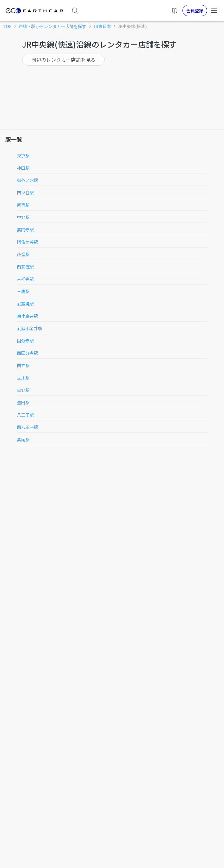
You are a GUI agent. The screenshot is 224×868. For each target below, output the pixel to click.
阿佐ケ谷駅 (27, 242)
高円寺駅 (25, 229)
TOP (7, 26)
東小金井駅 (27, 316)
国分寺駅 (25, 341)
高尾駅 (23, 439)
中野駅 (23, 217)
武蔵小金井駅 (30, 328)
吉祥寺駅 (25, 279)
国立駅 (23, 365)
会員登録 (195, 10)
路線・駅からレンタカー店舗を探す (52, 26)
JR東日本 (102, 26)
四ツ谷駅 (25, 192)
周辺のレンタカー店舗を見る (63, 60)
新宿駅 (23, 205)
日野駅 (23, 390)
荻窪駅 (23, 254)
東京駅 (23, 155)
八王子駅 (25, 415)
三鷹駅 (23, 291)
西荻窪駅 (25, 266)
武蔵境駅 (25, 304)
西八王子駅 (27, 427)
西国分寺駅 (27, 353)
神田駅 (23, 168)
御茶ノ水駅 (27, 180)
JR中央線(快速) (133, 26)
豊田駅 (23, 402)
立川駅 (23, 378)
